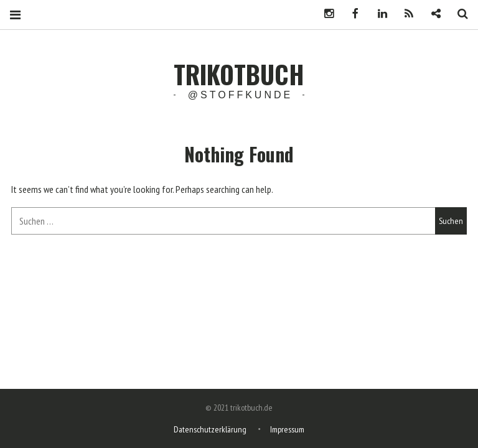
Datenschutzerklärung (210, 429)
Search (458, 14)
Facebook (351, 14)
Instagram (324, 14)
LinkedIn (378, 14)
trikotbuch (239, 74)
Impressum (287, 429)
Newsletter (431, 14)
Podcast (405, 14)
